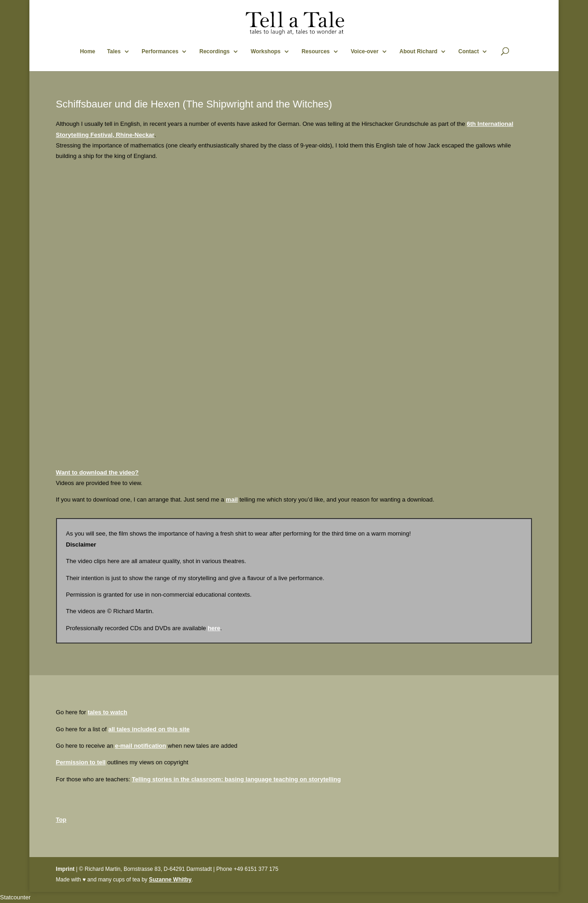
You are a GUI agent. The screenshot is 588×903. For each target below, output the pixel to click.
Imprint (65, 869)
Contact (469, 51)
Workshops (266, 51)
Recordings (215, 51)
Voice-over (364, 51)
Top (61, 820)
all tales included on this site (149, 729)
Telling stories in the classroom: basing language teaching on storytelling (236, 779)
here (214, 628)
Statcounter (15, 897)
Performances (160, 51)
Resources (315, 51)
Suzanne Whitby (170, 880)
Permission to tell (81, 762)
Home (88, 51)
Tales (114, 51)
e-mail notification (140, 746)
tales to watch (107, 712)
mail (232, 499)
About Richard (418, 51)
